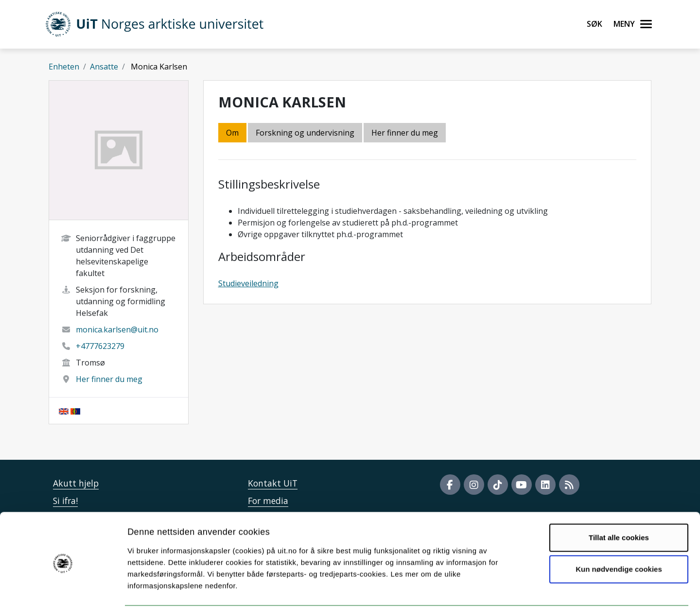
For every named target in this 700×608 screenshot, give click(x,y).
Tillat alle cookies (619, 501)
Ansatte (104, 67)
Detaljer (518, 589)
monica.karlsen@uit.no (117, 330)
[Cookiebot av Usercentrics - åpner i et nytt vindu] (63, 589)
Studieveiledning (248, 283)
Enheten (64, 67)
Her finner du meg (109, 379)
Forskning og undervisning (305, 133)
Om (232, 133)
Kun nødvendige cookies (619, 533)
